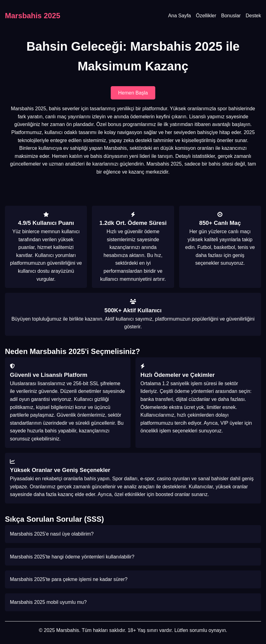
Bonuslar (231, 16)
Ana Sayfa (179, 16)
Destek (253, 16)
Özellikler (206, 16)
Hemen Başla (133, 93)
